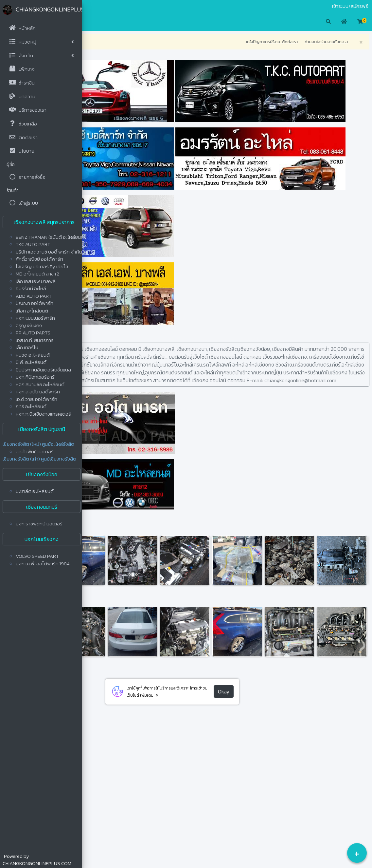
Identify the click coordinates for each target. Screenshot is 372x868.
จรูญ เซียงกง (29, 325)
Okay (265, 832)
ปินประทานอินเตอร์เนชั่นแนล (43, 370)
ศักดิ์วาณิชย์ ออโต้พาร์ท (39, 259)
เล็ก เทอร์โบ (27, 347)
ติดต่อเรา (111, 6)
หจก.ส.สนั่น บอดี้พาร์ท (38, 392)
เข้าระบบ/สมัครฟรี (350, 6)
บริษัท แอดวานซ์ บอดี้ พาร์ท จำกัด (49, 252)
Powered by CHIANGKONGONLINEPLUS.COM (37, 860)
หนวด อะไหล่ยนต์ (33, 355)
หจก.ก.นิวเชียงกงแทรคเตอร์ (43, 414)
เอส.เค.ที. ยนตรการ (35, 340)
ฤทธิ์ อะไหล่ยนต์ (31, 406)
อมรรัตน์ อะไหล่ (31, 288)
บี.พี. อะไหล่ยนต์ (31, 362)
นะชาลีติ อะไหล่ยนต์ (35, 491)
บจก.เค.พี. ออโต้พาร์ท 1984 (43, 564)
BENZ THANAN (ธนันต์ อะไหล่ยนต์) (51, 237)
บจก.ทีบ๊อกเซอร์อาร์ (35, 377)
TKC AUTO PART (33, 244)
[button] (92, 22)
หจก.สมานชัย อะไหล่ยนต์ (40, 384)
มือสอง (93, 6)
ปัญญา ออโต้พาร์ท (35, 303)
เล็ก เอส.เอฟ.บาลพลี (36, 281)
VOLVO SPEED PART (37, 556)
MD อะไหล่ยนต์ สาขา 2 (37, 274)
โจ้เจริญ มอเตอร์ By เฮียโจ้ (42, 266)
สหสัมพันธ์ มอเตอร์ (35, 452)
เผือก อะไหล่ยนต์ (32, 311)
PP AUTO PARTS (33, 333)
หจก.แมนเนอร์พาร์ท (35, 318)
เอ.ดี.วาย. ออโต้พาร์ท (36, 399)
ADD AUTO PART (34, 296)
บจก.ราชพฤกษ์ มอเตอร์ (39, 524)
